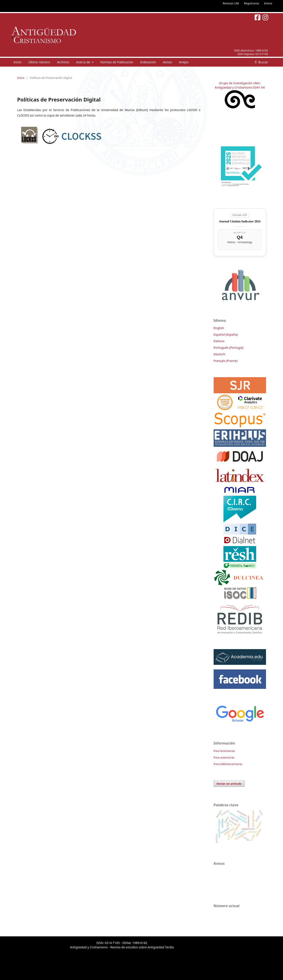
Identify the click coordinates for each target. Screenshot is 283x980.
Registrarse (251, 3)
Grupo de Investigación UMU (240, 83)
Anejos (184, 62)
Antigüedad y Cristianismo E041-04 (240, 87)
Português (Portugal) (229, 348)
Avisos (167, 62)
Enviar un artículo (229, 784)
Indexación (148, 62)
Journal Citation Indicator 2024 (240, 221)
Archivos (63, 62)
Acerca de (83, 62)
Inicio (18, 62)
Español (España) (226, 334)
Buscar (263, 62)
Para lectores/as (224, 751)
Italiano (219, 341)
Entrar (268, 3)
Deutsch (220, 354)
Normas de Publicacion (117, 62)
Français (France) (226, 361)
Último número (39, 62)
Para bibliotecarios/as (228, 764)
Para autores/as (224, 757)
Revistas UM (231, 3)
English (219, 328)
